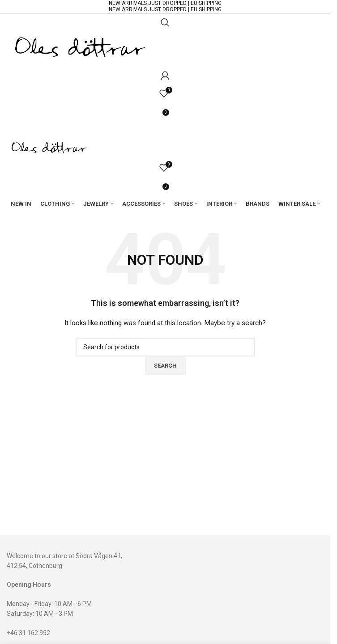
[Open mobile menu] (165, 129)
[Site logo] (80, 48)
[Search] (165, 22)
